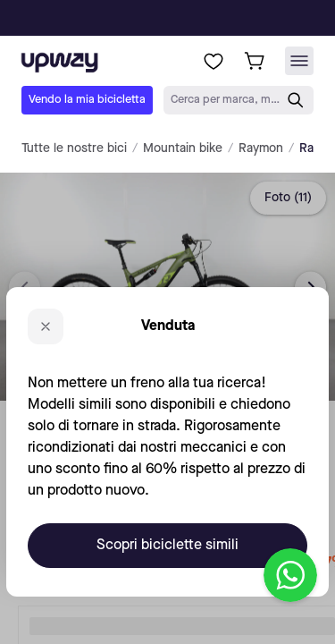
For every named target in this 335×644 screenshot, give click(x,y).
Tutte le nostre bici (74, 148)
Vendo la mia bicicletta (87, 100)
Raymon (261, 148)
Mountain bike (183, 148)
